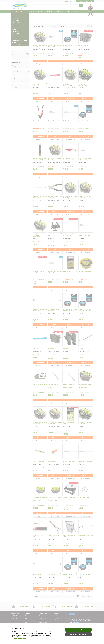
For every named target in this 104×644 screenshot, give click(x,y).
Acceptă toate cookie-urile (78, 630)
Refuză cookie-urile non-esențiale (78, 634)
